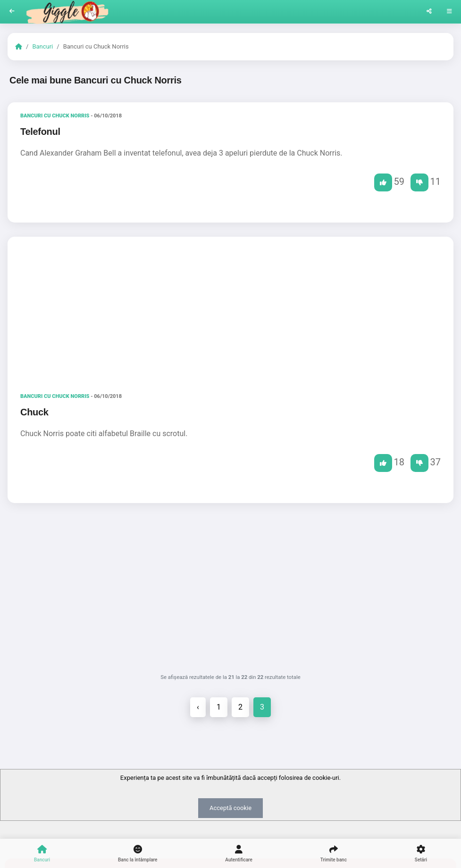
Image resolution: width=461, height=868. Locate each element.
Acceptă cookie (230, 808)
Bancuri (42, 46)
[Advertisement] (230, 312)
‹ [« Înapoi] (198, 707)
